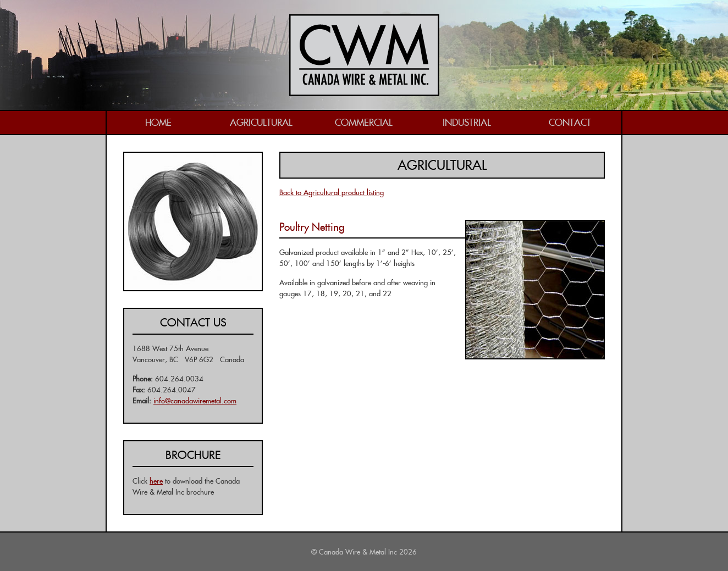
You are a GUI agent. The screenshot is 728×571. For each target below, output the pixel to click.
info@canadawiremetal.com (195, 401)
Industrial (467, 122)
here (156, 481)
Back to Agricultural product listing (332, 192)
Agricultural (261, 122)
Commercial (364, 122)
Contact (570, 122)
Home (158, 122)
